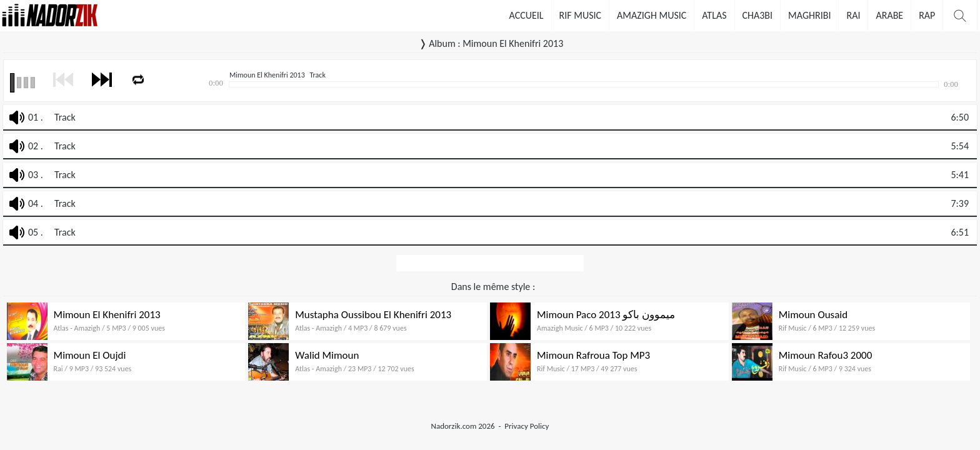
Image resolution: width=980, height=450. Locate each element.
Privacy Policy (527, 426)
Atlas (714, 15)
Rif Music (581, 15)
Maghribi (809, 15)
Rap (927, 15)
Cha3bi (758, 15)
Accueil (527, 15)
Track (65, 117)
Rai (853, 15)
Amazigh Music (652, 15)
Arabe (889, 15)
